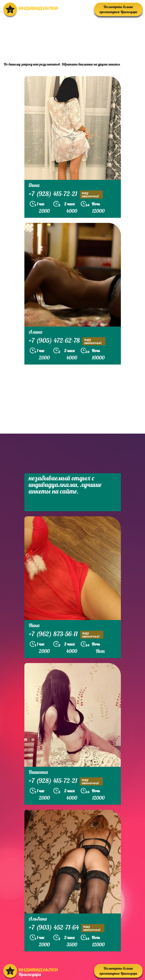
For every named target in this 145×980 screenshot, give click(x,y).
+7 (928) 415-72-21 (66, 194)
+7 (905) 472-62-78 (67, 341)
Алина (35, 332)
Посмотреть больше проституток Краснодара (118, 9)
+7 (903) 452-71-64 (67, 928)
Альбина (38, 919)
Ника (34, 625)
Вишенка (38, 772)
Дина (34, 185)
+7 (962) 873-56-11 (66, 635)
